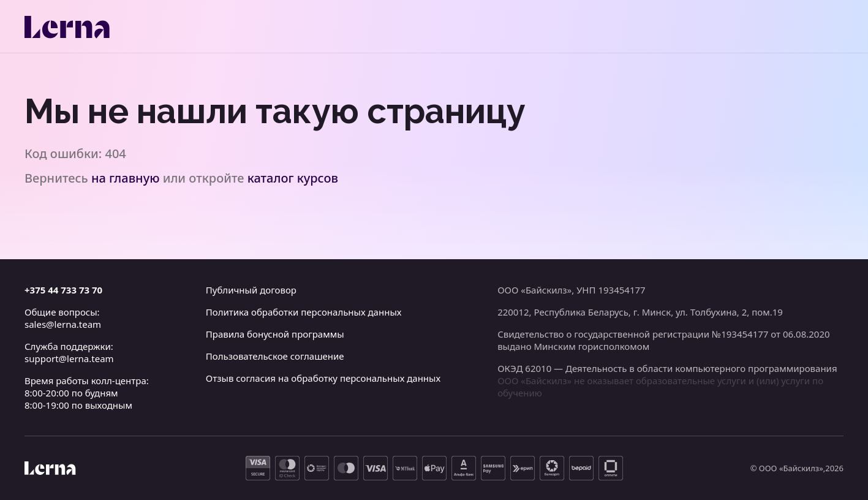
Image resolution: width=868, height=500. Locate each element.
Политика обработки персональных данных (304, 312)
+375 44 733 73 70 (63, 290)
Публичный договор (251, 290)
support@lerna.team (69, 358)
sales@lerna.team (63, 324)
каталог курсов (293, 178)
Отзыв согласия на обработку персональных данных (323, 378)
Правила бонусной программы (275, 334)
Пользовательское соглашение (275, 356)
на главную (126, 178)
